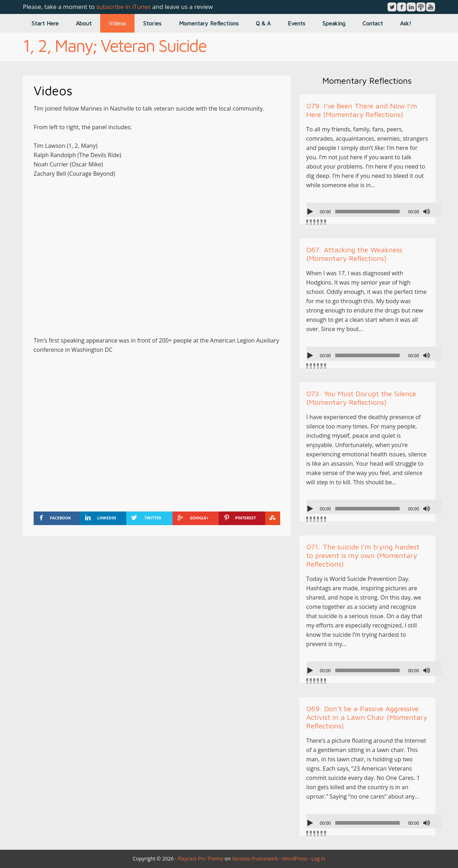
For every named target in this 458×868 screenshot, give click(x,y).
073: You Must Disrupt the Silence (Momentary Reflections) (361, 398)
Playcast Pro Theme (200, 859)
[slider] (367, 212)
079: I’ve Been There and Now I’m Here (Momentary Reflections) (362, 110)
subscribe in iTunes (123, 7)
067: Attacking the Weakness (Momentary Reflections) (354, 254)
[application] (374, 210)
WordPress (295, 859)
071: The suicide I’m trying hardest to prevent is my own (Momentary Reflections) (363, 555)
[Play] (311, 212)
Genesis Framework (255, 859)
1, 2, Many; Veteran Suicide (115, 45)
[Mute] (427, 212)
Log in (318, 859)
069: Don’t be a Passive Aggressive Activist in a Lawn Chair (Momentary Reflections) (367, 717)
